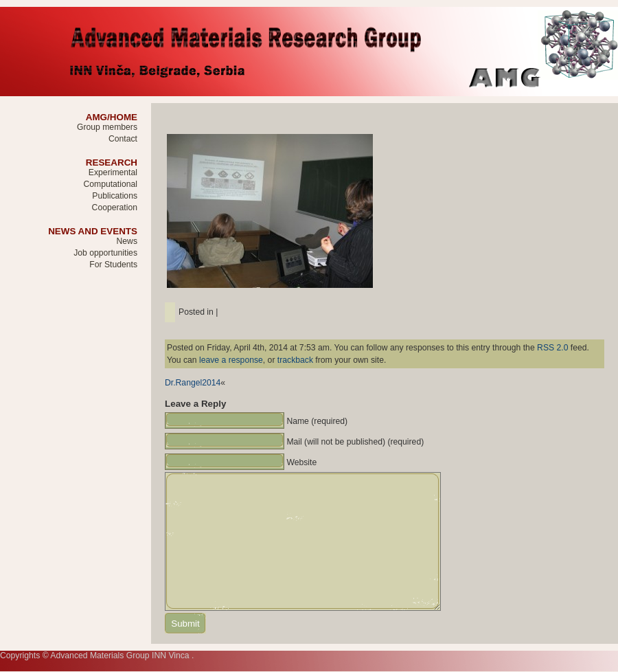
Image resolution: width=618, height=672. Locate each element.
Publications (115, 196)
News (127, 241)
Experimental (113, 172)
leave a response (231, 360)
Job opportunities (105, 253)
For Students (113, 265)
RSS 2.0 (552, 348)
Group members (107, 127)
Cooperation (115, 208)
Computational (110, 184)
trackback (295, 360)
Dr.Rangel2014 (193, 383)
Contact (123, 139)
